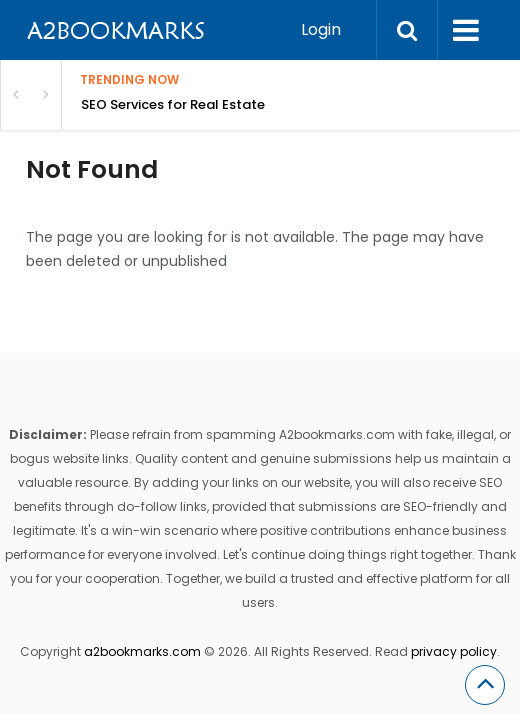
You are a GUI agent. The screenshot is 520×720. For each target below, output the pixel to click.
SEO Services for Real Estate (173, 104)
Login (321, 29)
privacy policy (454, 651)
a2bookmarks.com (142, 651)
